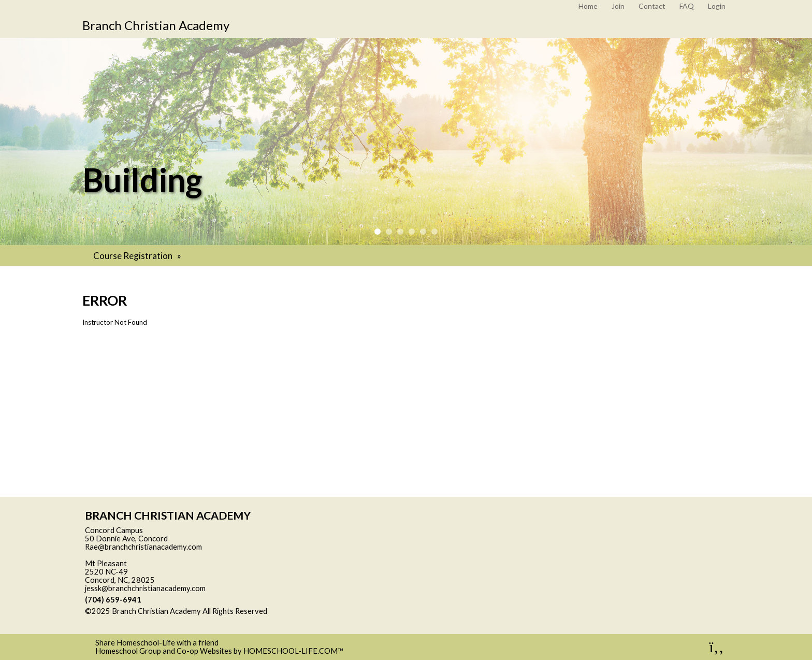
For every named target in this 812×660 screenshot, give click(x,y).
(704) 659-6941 (113, 600)
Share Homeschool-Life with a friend (157, 643)
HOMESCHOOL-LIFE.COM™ (293, 651)
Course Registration (138, 256)
